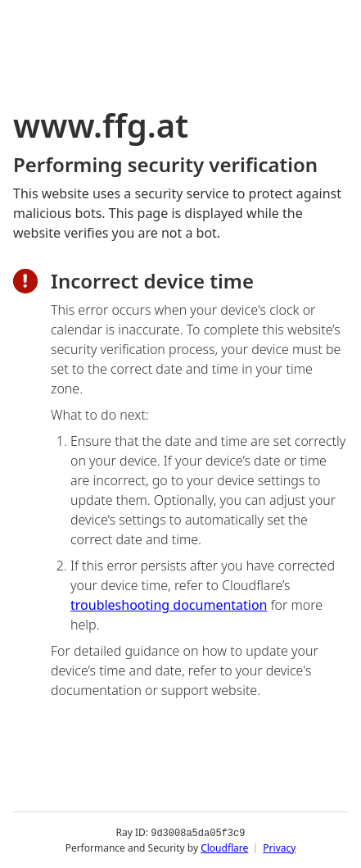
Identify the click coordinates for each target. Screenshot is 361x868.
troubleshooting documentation (169, 605)
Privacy (279, 847)
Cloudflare (224, 847)
